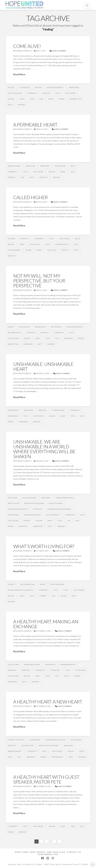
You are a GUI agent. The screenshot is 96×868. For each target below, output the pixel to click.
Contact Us (74, 852)
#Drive (43, 584)
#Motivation (13, 503)
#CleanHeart (13, 410)
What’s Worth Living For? (44, 546)
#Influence (46, 498)
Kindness (12, 177)
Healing (11, 99)
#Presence (12, 670)
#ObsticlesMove (15, 93)
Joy (69, 521)
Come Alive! (27, 46)
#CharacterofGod (16, 740)
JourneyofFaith (62, 244)
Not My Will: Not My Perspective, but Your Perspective (39, 281)
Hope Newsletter (48, 854)
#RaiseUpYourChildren (34, 503)
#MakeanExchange (32, 665)
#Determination (28, 584)
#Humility (25, 239)
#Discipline (12, 498)
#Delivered (29, 410)
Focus (66, 590)
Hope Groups (37, 852)
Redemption (13, 344)
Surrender (28, 344)
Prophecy (44, 177)
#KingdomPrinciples (64, 498)
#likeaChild (30, 166)
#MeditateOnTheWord (49, 746)
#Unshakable (13, 515)
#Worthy (45, 333)
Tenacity (65, 250)
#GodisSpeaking (29, 498)
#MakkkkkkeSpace (68, 665)
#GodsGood (24, 327)
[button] (87, 5)
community (32, 93)
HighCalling (35, 244)
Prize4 (39, 250)
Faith (58, 93)
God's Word (70, 93)
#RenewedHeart (15, 751)
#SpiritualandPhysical (18, 509)
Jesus (32, 99)
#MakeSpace (50, 665)
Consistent (55, 670)
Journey (43, 596)
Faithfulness (81, 670)
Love (41, 99)
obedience (68, 338)
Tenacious (51, 250)
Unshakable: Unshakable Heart (43, 366)
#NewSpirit (45, 166)
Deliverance (13, 416)
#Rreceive (26, 670)
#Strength (37, 509)
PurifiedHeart (57, 757)
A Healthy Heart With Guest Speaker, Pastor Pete (46, 779)
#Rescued (43, 410)
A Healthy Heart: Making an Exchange (46, 624)
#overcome (60, 166)
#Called (11, 87)
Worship (21, 105)
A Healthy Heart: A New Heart (48, 702)
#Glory (11, 327)
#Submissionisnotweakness (59, 509)
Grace (77, 239)
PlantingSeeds (14, 250)
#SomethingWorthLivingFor (20, 590)
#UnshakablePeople (32, 515)
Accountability (53, 515)
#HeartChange (14, 166)
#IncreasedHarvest (55, 87)
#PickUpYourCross (75, 327)
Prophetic (23, 526)
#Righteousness (56, 503)
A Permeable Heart (35, 125)
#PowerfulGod (14, 333)
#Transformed (58, 410)
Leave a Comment (58, 51)
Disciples (46, 93)
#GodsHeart (76, 740)
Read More (19, 74)
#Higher (38, 87)
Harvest (27, 521)
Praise (51, 99)
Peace (32, 177)
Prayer (62, 99)
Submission (38, 526)
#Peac (73, 166)
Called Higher (30, 197)
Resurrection (75, 99)
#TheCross (31, 333)
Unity (10, 105)
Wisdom (56, 177)
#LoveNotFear (28, 746)
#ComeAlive (25, 87)
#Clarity (12, 584)
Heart (22, 99)
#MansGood (40, 327)
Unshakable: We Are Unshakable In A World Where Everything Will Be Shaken (44, 449)
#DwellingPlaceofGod (56, 740)
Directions (22, 852)
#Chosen (11, 239)
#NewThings (74, 87)
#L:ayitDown (13, 665)
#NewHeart (69, 746)
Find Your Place (56, 852)
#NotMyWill (56, 327)
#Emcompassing (57, 584)
